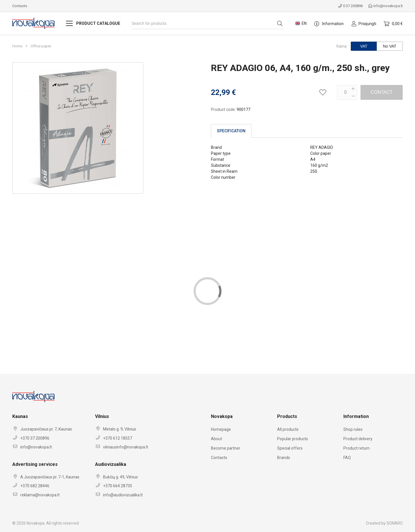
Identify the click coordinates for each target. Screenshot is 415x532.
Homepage (221, 429)
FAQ (347, 458)
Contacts (20, 6)
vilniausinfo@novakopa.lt (126, 447)
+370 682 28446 (35, 486)
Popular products (293, 439)
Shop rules (353, 429)
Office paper (41, 46)
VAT (364, 46)
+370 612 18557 (118, 438)
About (216, 439)
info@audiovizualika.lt (123, 495)
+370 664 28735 (118, 486)
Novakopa (36, 523)
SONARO (395, 523)
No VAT (390, 46)
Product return (356, 448)
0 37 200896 (350, 6)
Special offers (290, 448)
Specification (231, 131)
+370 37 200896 (35, 438)
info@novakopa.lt (386, 6)
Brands (284, 458)
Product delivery (358, 439)
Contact (382, 92)
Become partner (226, 448)
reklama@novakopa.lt (40, 495)
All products (288, 429)
